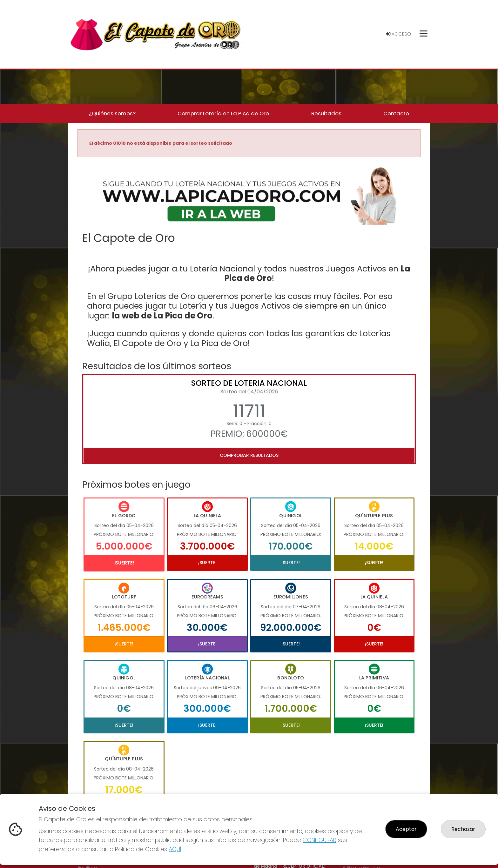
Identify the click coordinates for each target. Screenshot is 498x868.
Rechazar (463, 829)
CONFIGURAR (320, 840)
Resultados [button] (326, 113)
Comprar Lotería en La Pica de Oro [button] (223, 113)
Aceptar (406, 829)
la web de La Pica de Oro (162, 316)
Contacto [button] (396, 113)
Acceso (398, 34)
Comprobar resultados (249, 455)
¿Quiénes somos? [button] (112, 113)
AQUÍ (175, 849)
